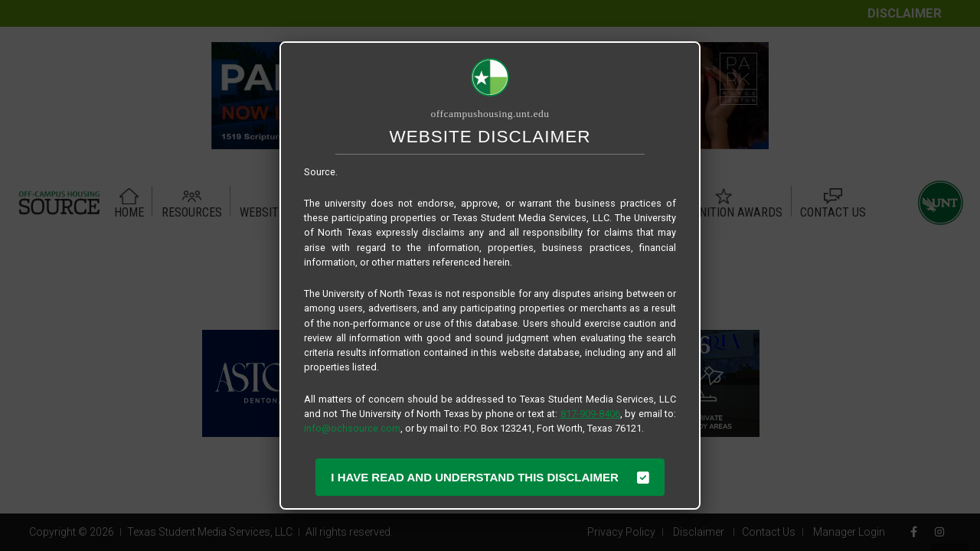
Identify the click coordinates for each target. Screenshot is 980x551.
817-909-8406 (590, 414)
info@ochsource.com (352, 428)
